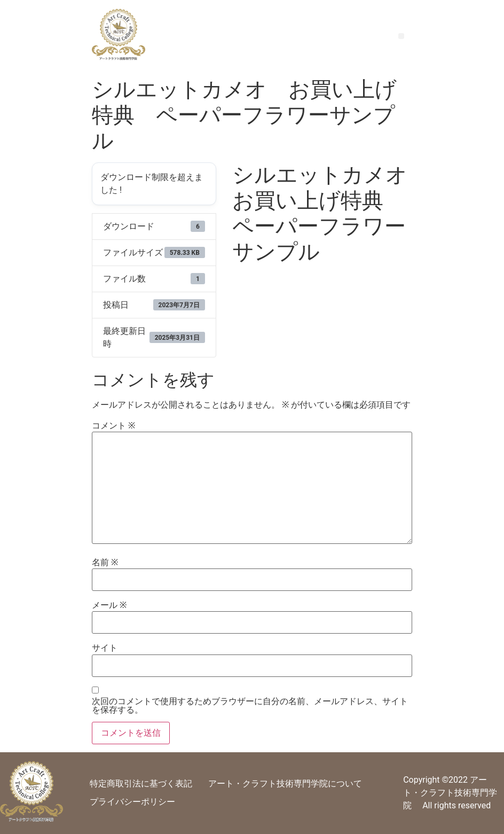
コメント (113, 426)
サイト (105, 648)
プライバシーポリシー (132, 802)
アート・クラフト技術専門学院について (285, 784)
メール (109, 605)
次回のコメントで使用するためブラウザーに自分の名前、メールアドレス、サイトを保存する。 (250, 706)
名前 (105, 563)
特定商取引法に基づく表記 (141, 784)
